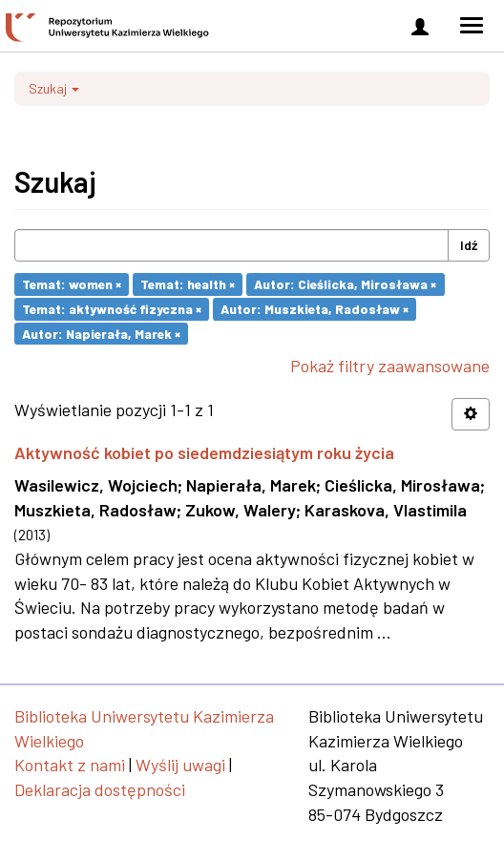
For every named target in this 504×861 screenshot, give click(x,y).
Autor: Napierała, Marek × (101, 333)
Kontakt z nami (70, 765)
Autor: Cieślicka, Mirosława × (345, 284)
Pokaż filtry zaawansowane (390, 366)
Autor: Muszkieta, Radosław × (315, 309)
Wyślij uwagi (180, 765)
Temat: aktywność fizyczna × (112, 309)
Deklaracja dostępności (100, 789)
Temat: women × (72, 284)
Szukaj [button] (54, 88)
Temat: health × (188, 284)
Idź (469, 245)
